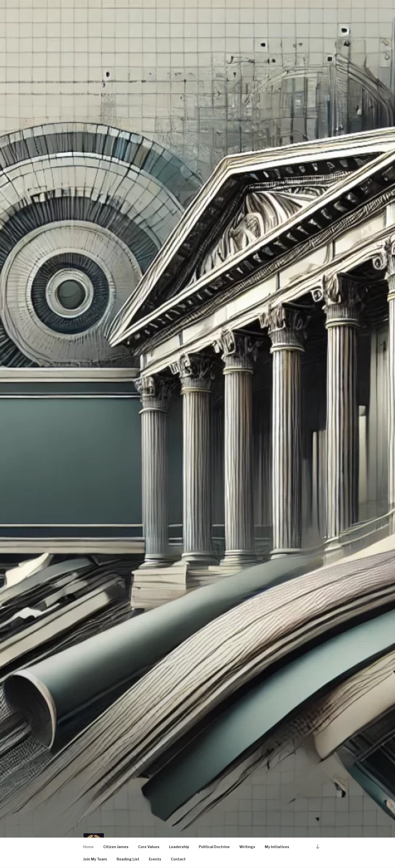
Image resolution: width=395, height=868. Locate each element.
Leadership (179, 847)
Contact (178, 859)
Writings (247, 847)
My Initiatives (277, 847)
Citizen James (116, 847)
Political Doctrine (214, 847)
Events (155, 859)
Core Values (149, 847)
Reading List (128, 859)
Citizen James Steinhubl (184, 824)
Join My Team (95, 859)
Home (88, 847)
